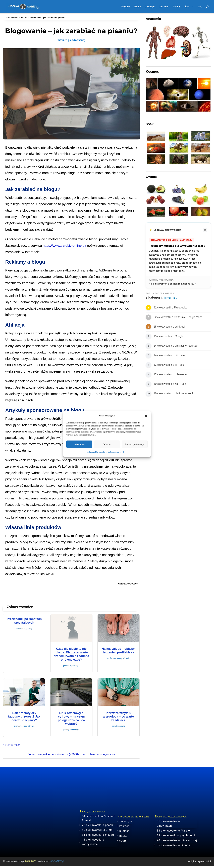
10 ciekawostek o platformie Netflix (174, 393)
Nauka (137, 7)
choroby (17, 726)
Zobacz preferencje (135, 444)
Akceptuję (79, 444)
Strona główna (12, 18)
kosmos (124, 826)
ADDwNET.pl (57, 861)
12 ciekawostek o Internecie (170, 374)
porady (72, 40)
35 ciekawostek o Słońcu (173, 845)
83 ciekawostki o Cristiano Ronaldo (99, 818)
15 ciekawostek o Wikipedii (170, 327)
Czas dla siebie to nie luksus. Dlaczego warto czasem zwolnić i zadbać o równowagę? (71, 654)
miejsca (124, 831)
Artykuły (125, 7)
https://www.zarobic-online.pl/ (64, 246)
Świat (187, 7)
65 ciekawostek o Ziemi (98, 830)
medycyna (111, 658)
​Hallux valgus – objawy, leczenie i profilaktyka (118, 651)
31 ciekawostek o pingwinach (168, 823)
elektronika (21, 628)
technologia (75, 730)
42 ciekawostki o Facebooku (170, 308)
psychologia (75, 665)
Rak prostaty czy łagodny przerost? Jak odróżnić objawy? (24, 717)
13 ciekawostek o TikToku (169, 365)
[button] (146, 416)
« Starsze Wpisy (12, 745)
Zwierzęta (150, 7)
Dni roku (164, 7)
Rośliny (176, 7)
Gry (200, 7)
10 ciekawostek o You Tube (170, 384)
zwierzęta (126, 821)
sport (123, 841)
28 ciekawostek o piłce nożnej (177, 840)
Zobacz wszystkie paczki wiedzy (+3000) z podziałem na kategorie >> (71, 754)
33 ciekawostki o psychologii (176, 835)
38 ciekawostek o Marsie (173, 831)
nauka (123, 836)
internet (24, 18)
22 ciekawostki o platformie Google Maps (178, 317)
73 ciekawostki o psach (98, 825)
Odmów (107, 444)
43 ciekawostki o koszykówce (93, 842)
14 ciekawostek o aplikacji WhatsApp (176, 346)
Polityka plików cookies (97, 452)
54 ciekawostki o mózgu (98, 835)
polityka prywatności (199, 861)
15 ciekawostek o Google (169, 336)
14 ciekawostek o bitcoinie (169, 355)
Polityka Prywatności (117, 452)
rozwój (81, 40)
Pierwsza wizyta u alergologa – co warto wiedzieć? (118, 717)
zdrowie (126, 658)
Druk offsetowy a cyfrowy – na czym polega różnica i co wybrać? (71, 718)
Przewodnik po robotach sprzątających (24, 621)
